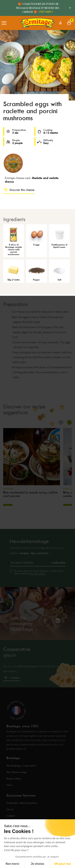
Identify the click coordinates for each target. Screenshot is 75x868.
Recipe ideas (14, 779)
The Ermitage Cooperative (21, 766)
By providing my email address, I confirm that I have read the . (39, 572)
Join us (10, 809)
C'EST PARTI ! (46, 12)
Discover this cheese (19, 190)
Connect (15, 678)
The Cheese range (16, 772)
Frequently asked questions (22, 803)
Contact (11, 816)
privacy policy (38, 573)
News (9, 785)
